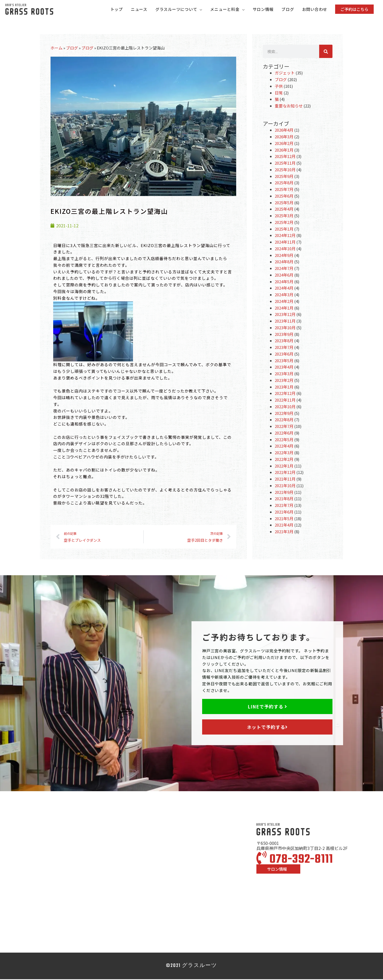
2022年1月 (284, 466)
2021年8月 (284, 499)
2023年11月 (285, 322)
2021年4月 (284, 526)
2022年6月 (284, 434)
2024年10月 (285, 249)
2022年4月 (284, 447)
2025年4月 (284, 210)
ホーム (57, 49)
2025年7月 (284, 190)
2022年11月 (285, 401)
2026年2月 (284, 144)
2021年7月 (284, 506)
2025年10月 (285, 170)
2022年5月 (284, 440)
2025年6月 (284, 197)
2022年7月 (284, 427)
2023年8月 (284, 341)
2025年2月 (284, 223)
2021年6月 (284, 513)
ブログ (72, 49)
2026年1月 (284, 150)
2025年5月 (284, 203)
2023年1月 (284, 387)
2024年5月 (284, 282)
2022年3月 (284, 453)
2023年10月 (285, 328)
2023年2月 (284, 381)
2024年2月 (284, 302)
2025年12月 (285, 157)
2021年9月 (284, 493)
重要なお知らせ (289, 107)
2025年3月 (284, 216)
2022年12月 (285, 394)
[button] (354, 9)
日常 (279, 93)
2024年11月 (285, 243)
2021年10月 (285, 486)
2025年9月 (284, 177)
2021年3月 (284, 532)
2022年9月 (284, 414)
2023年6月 (284, 355)
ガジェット (285, 74)
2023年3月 (284, 374)
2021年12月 (285, 473)
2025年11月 (285, 164)
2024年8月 (284, 262)
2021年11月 (285, 480)
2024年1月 (284, 308)
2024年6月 (284, 276)
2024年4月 (284, 289)
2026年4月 (284, 131)
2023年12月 (285, 315)
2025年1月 (284, 229)
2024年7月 (284, 269)
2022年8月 (284, 420)
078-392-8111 (295, 860)
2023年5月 (284, 361)
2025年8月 (284, 183)
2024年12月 (285, 236)
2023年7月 (284, 348)
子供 (279, 87)
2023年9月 (284, 335)
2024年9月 (284, 256)
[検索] (326, 52)
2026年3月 (284, 137)
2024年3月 (284, 295)
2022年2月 (284, 460)
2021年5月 (284, 519)
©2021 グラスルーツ (191, 967)
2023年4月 (284, 368)
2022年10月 (285, 407)
